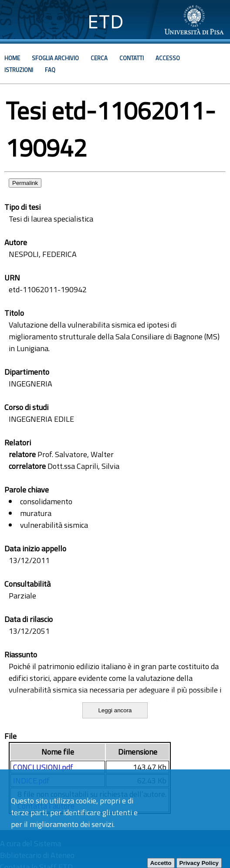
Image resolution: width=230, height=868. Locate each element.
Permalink (25, 183)
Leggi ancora (115, 710)
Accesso (168, 58)
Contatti (132, 58)
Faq (50, 70)
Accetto (161, 863)
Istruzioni (19, 70)
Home (12, 58)
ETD (106, 22)
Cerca (99, 58)
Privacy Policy (199, 863)
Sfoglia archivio (55, 58)
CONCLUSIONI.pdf (43, 767)
